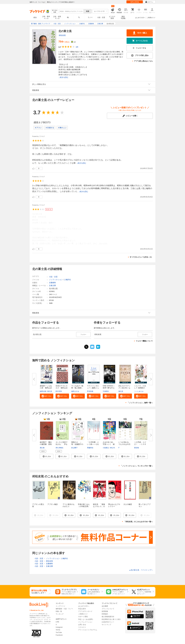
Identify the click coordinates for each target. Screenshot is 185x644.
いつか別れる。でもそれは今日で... (124, 444)
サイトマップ (106, 625)
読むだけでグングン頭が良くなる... (124, 388)
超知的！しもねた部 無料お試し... (46, 388)
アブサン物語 (53, 504)
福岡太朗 (43, 391)
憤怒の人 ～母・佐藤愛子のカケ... (77, 444)
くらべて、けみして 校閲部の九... (140, 388)
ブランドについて (108, 609)
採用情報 (105, 611)
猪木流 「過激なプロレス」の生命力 (99, 506)
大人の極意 (128, 504)
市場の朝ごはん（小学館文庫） (84, 505)
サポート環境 (83, 617)
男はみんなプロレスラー (114, 505)
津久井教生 (59, 448)
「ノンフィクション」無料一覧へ (140, 403)
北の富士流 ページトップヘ (141, 570)
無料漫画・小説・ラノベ (64, 609)
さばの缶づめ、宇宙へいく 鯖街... (109, 444)
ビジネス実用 (112, 17)
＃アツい (38, 128)
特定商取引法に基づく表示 (111, 619)
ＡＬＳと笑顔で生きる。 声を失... (62, 444)
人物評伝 (67, 280)
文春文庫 (52, 285)
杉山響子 (74, 448)
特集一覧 (59, 611)
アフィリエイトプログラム (88, 630)
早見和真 (90, 391)
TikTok (58, 630)
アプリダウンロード (85, 611)
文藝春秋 (52, 283)
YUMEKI (106, 391)
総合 (35, 17)
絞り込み (55, 11)
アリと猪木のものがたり (69, 505)
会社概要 (105, 606)
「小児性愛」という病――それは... (93, 444)
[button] (47, 396)
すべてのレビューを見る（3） (141, 257)
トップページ (60, 606)
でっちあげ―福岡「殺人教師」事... (77, 388)
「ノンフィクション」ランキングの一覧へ (137, 466)
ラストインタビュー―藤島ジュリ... (93, 388)
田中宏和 (59, 391)
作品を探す (82, 609)
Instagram (59, 627)
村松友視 (62, 35)
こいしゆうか (139, 391)
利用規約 (105, 614)
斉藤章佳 (90, 448)
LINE (57, 622)
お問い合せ (82, 625)
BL (68, 17)
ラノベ (90, 17)
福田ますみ (75, 391)
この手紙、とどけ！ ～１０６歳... (140, 444)
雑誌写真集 (123, 17)
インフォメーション (85, 622)
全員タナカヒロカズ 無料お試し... (62, 388)
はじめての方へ (140, 18)
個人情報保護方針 (108, 617)
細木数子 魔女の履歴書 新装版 (46, 444)
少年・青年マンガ (46, 17)
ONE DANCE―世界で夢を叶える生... (109, 388)
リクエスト (82, 627)
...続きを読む (63, 77)
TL (79, 17)
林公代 (113, 448)
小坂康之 (106, 448)
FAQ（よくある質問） (86, 619)
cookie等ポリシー (108, 622)
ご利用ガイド (151, 18)
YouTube (59, 632)
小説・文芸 (101, 17)
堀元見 (50, 391)
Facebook (59, 635)
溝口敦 (42, 448)
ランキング (60, 614)
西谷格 (137, 448)
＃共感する (50, 128)
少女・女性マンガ (57, 17)
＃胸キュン (62, 128)
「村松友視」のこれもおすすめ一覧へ (138, 522)
